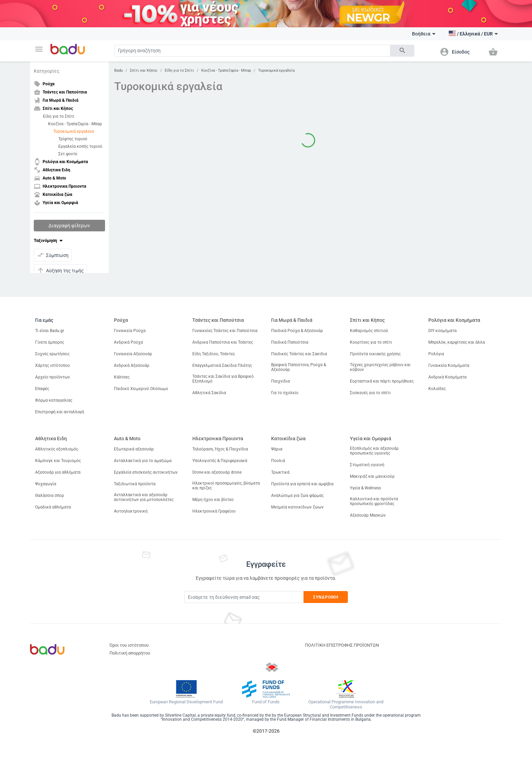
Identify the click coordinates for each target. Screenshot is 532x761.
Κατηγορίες (47, 71)
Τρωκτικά (280, 472)
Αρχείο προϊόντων (53, 377)
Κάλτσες (122, 377)
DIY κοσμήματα (442, 331)
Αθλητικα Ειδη (51, 439)
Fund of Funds (266, 702)
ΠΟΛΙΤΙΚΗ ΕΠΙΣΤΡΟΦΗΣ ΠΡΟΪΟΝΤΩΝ (342, 645)
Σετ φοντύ (68, 154)
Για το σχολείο (285, 393)
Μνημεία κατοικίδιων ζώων (297, 507)
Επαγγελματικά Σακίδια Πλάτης (222, 365)
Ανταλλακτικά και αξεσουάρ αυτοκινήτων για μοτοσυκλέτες (144, 497)
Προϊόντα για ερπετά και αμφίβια (302, 484)
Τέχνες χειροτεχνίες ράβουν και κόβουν (380, 367)
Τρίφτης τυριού (73, 139)
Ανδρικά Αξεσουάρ (132, 365)
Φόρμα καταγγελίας (54, 400)
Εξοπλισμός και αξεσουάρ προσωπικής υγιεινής (374, 451)
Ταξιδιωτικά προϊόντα (135, 484)
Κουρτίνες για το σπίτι (371, 342)
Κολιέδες (437, 389)
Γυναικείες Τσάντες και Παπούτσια (225, 331)
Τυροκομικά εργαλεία (73, 131)
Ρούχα (121, 320)
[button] (39, 49)
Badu (119, 70)
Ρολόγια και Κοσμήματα (454, 320)
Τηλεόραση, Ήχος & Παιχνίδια (220, 449)
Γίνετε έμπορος (50, 342)
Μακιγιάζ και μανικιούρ (372, 476)
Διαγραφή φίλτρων (69, 226)
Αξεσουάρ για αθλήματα (58, 472)
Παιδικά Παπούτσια (290, 342)
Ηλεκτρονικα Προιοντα (218, 439)
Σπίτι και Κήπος (144, 70)
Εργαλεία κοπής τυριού (80, 146)
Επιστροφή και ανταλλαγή (60, 412)
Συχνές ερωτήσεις (52, 354)
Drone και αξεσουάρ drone (217, 472)
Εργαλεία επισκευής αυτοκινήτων (146, 472)
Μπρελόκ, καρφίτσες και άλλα (457, 342)
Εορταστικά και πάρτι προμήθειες (382, 381)
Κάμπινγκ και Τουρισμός (58, 461)
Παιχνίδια (280, 381)
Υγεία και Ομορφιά (371, 439)
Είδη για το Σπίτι (59, 116)
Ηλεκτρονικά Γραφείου (214, 511)
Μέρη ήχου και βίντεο (213, 500)
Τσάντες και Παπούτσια (218, 320)
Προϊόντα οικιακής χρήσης (375, 354)
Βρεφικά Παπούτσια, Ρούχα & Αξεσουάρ (299, 367)
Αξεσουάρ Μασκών (368, 515)
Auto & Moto (127, 439)
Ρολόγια (436, 354)
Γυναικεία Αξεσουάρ (133, 354)
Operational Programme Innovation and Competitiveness (346, 705)
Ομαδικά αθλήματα (53, 507)
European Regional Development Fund (186, 702)
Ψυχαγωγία (46, 484)
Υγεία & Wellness (365, 488)
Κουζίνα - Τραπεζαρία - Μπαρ (75, 124)
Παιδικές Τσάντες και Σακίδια (299, 354)
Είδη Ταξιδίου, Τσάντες (214, 354)
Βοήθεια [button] (424, 34)
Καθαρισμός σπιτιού (369, 331)
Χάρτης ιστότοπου (53, 365)
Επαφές (42, 389)
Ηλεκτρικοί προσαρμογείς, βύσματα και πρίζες (226, 486)
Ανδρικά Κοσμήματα (447, 377)
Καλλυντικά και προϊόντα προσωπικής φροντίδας (374, 501)
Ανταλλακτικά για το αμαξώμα (143, 461)
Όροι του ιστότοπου (129, 645)
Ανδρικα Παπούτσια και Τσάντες (223, 342)
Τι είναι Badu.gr (50, 331)
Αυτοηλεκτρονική (131, 511)
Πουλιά (278, 461)
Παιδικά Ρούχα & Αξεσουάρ (297, 331)
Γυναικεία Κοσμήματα (449, 365)
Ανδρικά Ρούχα (128, 342)
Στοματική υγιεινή (367, 465)
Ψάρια (277, 449)
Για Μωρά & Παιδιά (292, 320)
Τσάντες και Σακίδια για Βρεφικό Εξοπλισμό (223, 379)
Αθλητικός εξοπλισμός (57, 449)
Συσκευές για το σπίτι (370, 393)
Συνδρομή (326, 597)
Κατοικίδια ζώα (288, 439)
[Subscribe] (244, 597)
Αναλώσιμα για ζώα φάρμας (297, 496)
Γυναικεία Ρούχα (130, 331)
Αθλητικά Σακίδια (209, 393)
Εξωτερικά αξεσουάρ (134, 449)
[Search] (252, 51)
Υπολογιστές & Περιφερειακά (220, 461)
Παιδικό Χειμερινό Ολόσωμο (141, 389)
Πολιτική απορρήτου (130, 653)
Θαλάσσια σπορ (50, 496)
